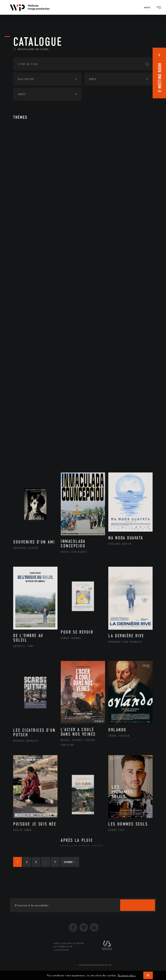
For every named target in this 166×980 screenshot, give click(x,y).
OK (148, 975)
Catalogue (38, 42)
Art (20, 137)
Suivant (69, 867)
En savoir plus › (127, 975)
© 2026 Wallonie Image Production (53, 970)
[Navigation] (149, 7)
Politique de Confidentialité (95, 970)
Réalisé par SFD (125, 970)
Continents (25, 150)
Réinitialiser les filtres (31, 54)
